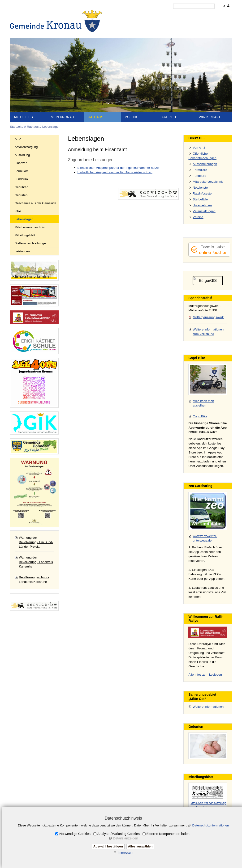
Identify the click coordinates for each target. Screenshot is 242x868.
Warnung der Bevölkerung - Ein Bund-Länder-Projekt (36, 542)
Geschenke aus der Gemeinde (35, 203)
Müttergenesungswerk (208, 317)
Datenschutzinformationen (211, 825)
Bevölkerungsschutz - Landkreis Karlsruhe (34, 580)
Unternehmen (202, 205)
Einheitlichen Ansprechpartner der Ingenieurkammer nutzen (119, 168)
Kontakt (151, 13)
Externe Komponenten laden (168, 834)
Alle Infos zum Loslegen (205, 675)
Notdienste (200, 188)
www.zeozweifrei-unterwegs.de (205, 538)
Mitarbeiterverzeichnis (30, 227)
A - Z (18, 139)
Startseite (123, 13)
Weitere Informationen (208, 707)
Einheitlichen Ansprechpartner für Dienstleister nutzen (115, 172)
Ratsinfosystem (203, 193)
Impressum (168, 13)
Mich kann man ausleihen (203, 403)
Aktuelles (23, 117)
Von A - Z (199, 148)
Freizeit (169, 117)
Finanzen (21, 163)
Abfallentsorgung (26, 147)
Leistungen (22, 251)
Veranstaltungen (204, 211)
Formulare (22, 171)
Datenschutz (188, 13)
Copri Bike (200, 416)
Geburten (21, 195)
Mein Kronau (63, 117)
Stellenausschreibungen (31, 243)
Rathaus (95, 117)
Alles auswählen (140, 846)
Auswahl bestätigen (108, 846)
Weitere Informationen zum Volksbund (208, 332)
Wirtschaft (210, 117)
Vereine (198, 217)
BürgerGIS (208, 281)
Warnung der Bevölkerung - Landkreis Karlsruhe (36, 562)
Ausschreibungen (205, 164)
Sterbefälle (200, 199)
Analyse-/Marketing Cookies (119, 834)
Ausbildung (22, 155)
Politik (131, 117)
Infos (18, 211)
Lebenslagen (51, 127)
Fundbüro (21, 179)
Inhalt (138, 13)
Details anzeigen (125, 838)
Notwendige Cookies (75, 834)
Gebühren (22, 187)
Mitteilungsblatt (25, 235)
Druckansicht (210, 13)
